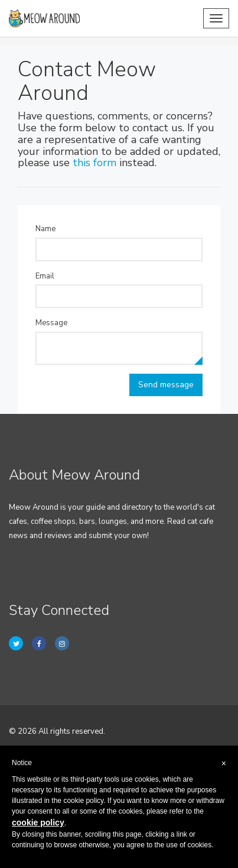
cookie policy (38, 822)
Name (45, 229)
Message (51, 323)
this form (94, 163)
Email (45, 276)
